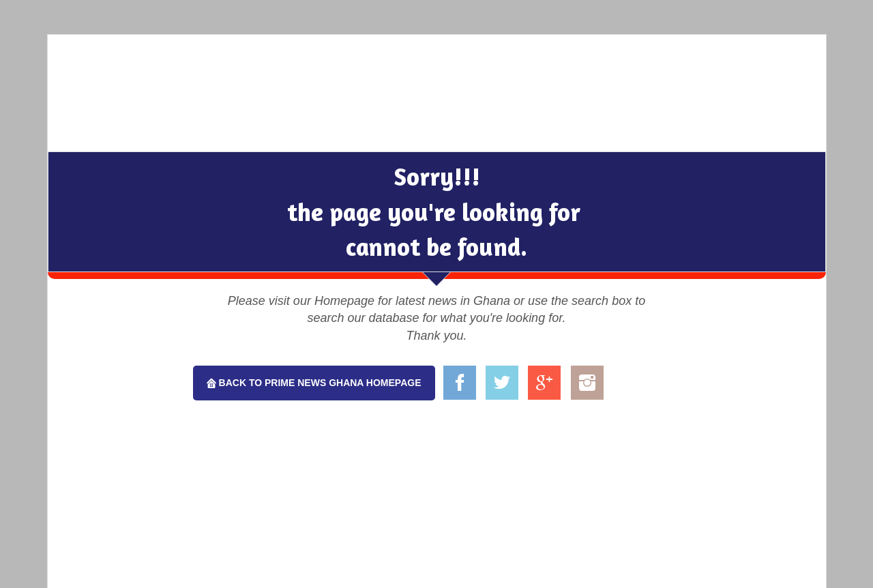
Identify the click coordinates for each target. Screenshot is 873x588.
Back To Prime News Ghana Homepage (319, 383)
